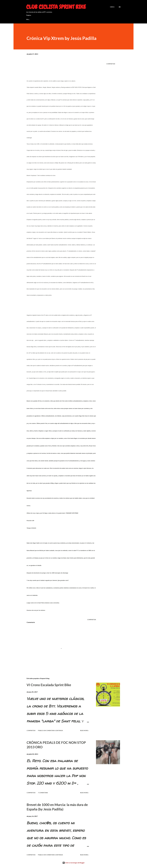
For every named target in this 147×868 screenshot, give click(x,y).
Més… (96, 19)
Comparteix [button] (111, 64)
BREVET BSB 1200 (32, 19)
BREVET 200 (61, 19)
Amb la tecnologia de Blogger (74, 863)
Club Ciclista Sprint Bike (56, 7)
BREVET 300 (47, 19)
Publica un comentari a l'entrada (50, 730)
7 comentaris (43, 793)
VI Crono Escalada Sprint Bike (49, 685)
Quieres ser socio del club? (80, 19)
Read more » (85, 730)
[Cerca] (112, 7)
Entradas (106, 19)
